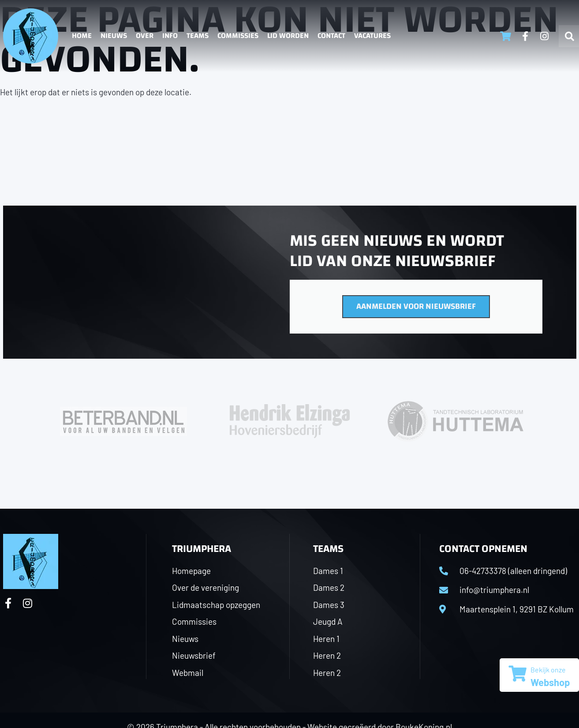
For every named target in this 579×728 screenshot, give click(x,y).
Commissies (238, 36)
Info (170, 36)
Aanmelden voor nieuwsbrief (416, 306)
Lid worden (288, 36)
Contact (331, 36)
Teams (198, 36)
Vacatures (372, 36)
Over (145, 36)
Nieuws (114, 36)
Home (82, 36)
